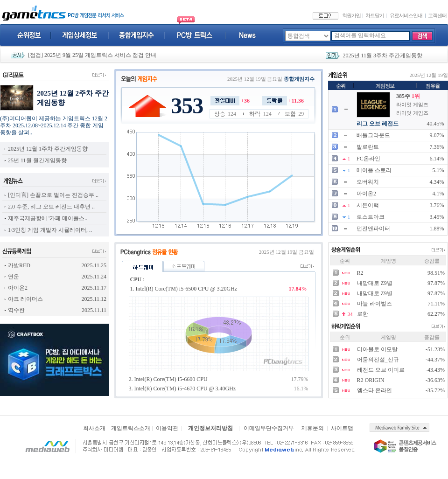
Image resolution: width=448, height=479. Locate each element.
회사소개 (94, 428)
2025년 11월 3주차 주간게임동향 (383, 56)
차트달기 (375, 15)
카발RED (19, 265)
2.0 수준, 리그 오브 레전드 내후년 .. (51, 207)
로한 (363, 314)
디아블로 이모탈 (377, 349)
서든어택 (368, 205)
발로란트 (368, 147)
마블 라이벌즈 (374, 304)
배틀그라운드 (373, 135)
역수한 (16, 310)
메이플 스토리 (374, 170)
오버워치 (368, 182)
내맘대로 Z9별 (375, 283)
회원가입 (351, 15)
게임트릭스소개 (131, 428)
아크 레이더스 (25, 299)
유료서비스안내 (406, 15)
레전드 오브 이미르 (381, 370)
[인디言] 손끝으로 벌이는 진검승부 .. (53, 195)
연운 (14, 277)
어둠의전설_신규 (378, 360)
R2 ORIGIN (371, 380)
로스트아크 (371, 217)
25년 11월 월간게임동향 (37, 160)
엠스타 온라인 (374, 390)
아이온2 (366, 194)
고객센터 (437, 15)
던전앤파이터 (373, 229)
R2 (360, 273)
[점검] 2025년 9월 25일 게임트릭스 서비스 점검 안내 (92, 55)
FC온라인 (368, 159)
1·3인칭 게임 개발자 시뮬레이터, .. (50, 230)
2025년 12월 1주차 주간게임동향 (48, 149)
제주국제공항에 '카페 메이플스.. (48, 218)
